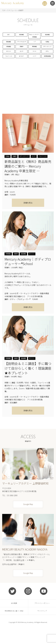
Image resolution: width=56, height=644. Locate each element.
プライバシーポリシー (42, 618)
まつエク (21, 70)
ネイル (35, 64)
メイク (35, 70)
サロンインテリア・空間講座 (35, 38)
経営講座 (47, 35)
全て (9, 35)
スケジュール (12, 10)
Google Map (28, 519)
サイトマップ (42, 625)
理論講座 (9, 47)
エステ (21, 64)
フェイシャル (9, 70)
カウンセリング (47, 57)
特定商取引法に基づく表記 (14, 625)
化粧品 (47, 47)
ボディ (47, 64)
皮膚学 (21, 56)
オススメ (9, 64)
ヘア (35, 47)
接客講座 (21, 35)
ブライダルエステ (21, 48)
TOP (4, 10)
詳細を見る (28, 217)
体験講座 (9, 56)
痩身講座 (35, 56)
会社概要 (14, 618)
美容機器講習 (47, 70)
